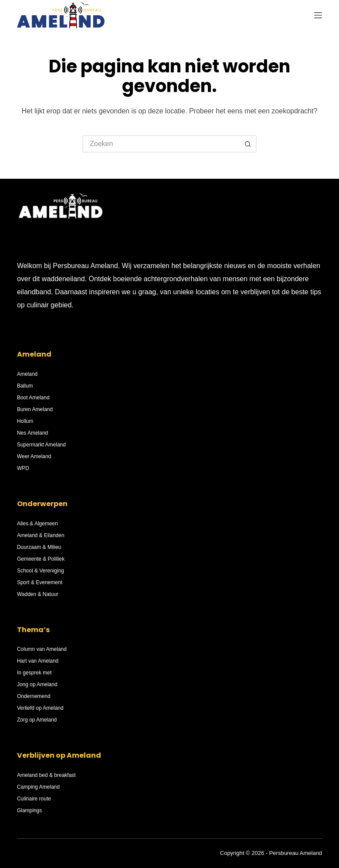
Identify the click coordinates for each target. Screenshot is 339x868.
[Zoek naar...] (161, 144)
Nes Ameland (32, 433)
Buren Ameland (35, 409)
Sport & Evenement (40, 582)
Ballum (25, 386)
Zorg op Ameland (37, 720)
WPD (23, 468)
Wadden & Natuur (38, 594)
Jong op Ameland (37, 684)
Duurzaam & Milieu (39, 547)
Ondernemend (34, 696)
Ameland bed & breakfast (46, 775)
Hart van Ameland (38, 661)
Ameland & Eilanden (41, 535)
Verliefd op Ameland (40, 708)
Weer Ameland (34, 456)
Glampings (29, 810)
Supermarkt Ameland (41, 445)
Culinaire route (34, 799)
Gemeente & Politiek (41, 559)
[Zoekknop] (248, 144)
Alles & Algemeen (37, 524)
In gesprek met (34, 673)
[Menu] (318, 15)
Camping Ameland (38, 787)
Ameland (27, 374)
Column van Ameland (42, 649)
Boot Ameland (33, 398)
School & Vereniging (41, 571)
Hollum (25, 421)
